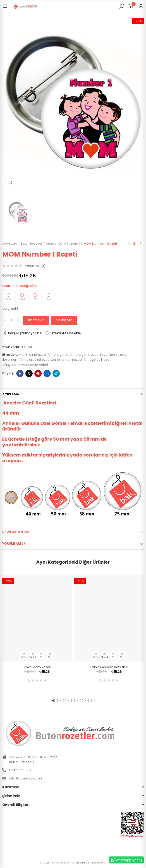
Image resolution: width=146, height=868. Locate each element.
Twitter (29, 373)
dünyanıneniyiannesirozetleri (25, 365)
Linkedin (47, 373)
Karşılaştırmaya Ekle (25, 333)
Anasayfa (135, 243)
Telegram (56, 373)
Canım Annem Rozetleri (109, 667)
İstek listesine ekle (66, 333)
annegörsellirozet (97, 360)
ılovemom (11, 360)
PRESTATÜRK (98, 863)
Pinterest (38, 373)
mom (23, 355)
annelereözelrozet (35, 360)
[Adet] (11, 320)
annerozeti (37, 355)
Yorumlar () (35, 266)
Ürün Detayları (16, 532)
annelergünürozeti (84, 355)
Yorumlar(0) (14, 543)
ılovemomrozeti (113, 355)
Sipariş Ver (64, 320)
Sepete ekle (36, 320)
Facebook (20, 373)
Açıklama (11, 394)
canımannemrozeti (66, 360)
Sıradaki (140, 243)
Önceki (129, 243)
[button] (53, 701)
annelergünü (58, 355)
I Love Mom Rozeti (37, 667)
